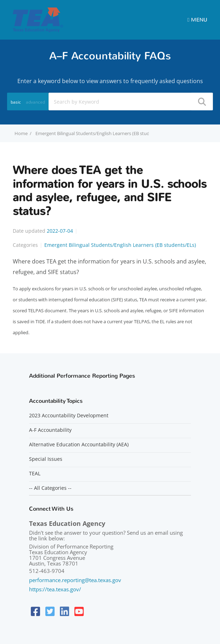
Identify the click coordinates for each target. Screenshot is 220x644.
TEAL (35, 474)
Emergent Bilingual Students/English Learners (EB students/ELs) (102, 133)
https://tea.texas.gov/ (55, 589)
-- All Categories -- (50, 488)
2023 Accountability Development (69, 416)
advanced (35, 102)
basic (16, 102)
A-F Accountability (50, 430)
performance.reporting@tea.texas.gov (75, 580)
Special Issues (46, 459)
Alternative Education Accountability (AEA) (79, 445)
